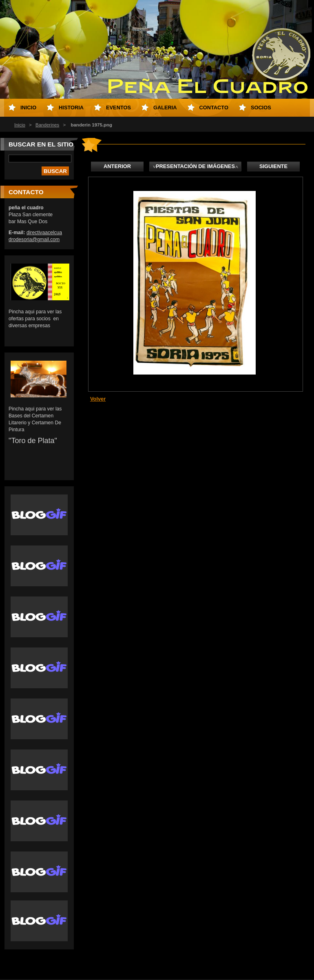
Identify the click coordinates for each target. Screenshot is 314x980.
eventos (118, 108)
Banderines (47, 125)
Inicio (20, 125)
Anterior (117, 166)
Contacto (214, 108)
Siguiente (273, 166)
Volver (98, 399)
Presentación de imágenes (195, 166)
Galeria (165, 108)
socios (261, 108)
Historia (71, 108)
